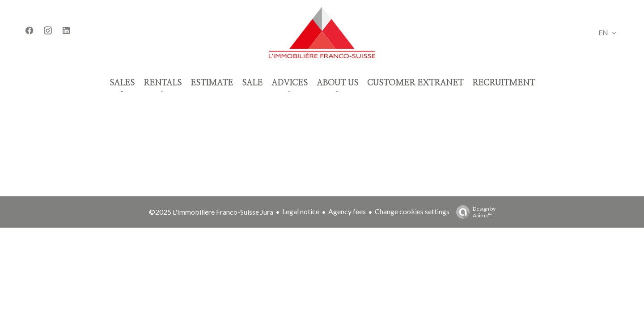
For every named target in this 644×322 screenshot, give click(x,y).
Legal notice (301, 211)
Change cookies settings (412, 211)
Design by (474, 212)
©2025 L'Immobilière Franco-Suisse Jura (211, 212)
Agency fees (347, 211)
